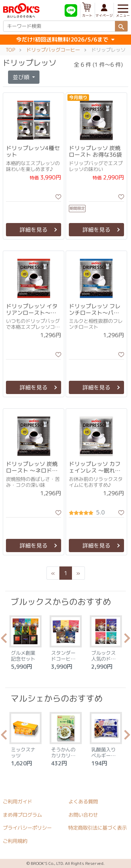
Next (127, 640)
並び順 (22, 77)
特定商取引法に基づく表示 (97, 828)
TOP (10, 50)
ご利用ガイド (17, 802)
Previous (4, 640)
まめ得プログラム (22, 815)
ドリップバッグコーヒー (53, 50)
